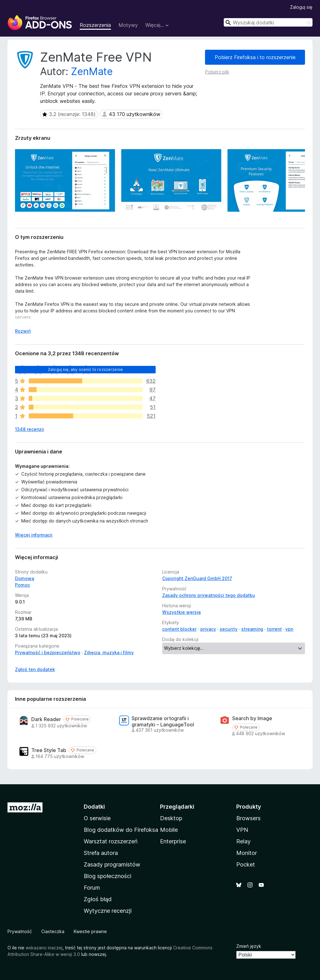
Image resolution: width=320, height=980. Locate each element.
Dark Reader (46, 719)
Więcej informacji (34, 535)
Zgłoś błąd (98, 899)
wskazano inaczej (44, 948)
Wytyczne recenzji (108, 911)
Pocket (246, 864)
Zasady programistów (112, 864)
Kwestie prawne (90, 931)
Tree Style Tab (49, 750)
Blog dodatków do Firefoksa (121, 830)
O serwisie (97, 818)
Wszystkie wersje (182, 612)
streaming (252, 629)
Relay (243, 841)
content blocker (179, 629)
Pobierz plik (217, 72)
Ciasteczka (53, 931)
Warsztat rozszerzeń (111, 841)
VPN (242, 830)
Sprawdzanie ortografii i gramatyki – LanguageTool (163, 721)
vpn (289, 629)
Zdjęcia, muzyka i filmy (109, 652)
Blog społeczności (107, 876)
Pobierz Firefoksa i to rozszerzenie (255, 57)
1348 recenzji (30, 429)
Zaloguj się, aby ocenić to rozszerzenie (85, 369)
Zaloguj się (301, 7)
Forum (92, 888)
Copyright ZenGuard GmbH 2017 (197, 578)
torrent (274, 629)
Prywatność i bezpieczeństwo (48, 652)
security (229, 629)
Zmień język (249, 946)
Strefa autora (101, 853)
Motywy (128, 25)
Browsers (248, 818)
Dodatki (94, 807)
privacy (208, 629)
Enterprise (173, 841)
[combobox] (268, 22)
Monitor (247, 853)
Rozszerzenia (95, 25)
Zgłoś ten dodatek (35, 669)
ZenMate (92, 71)
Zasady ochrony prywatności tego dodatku (209, 595)
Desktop (171, 818)
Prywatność (20, 931)
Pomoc (22, 585)
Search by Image (252, 718)
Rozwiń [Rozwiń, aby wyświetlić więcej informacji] (23, 331)
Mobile (169, 830)
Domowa (25, 578)
